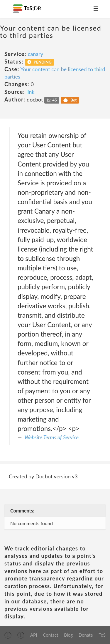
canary (35, 54)
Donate (86, 635)
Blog (68, 635)
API (34, 635)
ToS (102, 635)
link (31, 92)
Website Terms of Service (52, 437)
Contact (50, 635)
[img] (8, 635)
